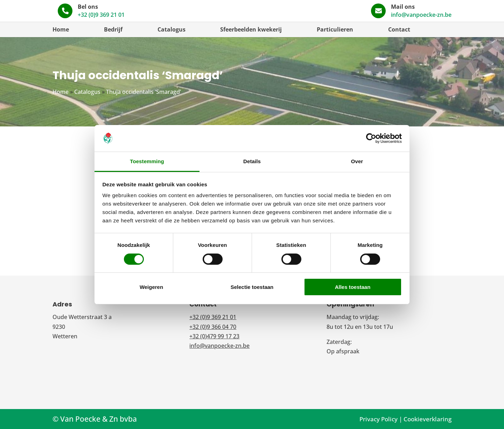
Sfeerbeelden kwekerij (251, 29)
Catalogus (171, 29)
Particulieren (335, 29)
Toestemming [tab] (147, 161)
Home (61, 29)
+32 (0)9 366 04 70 (213, 327)
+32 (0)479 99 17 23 (214, 336)
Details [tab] (252, 161)
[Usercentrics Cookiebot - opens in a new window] (371, 138)
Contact (399, 29)
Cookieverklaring (428, 419)
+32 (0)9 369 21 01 (295, 15)
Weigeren (151, 287)
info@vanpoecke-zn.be (421, 15)
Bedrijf (113, 29)
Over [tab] (357, 161)
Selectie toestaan (252, 287)
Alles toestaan (353, 287)
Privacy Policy (379, 419)
